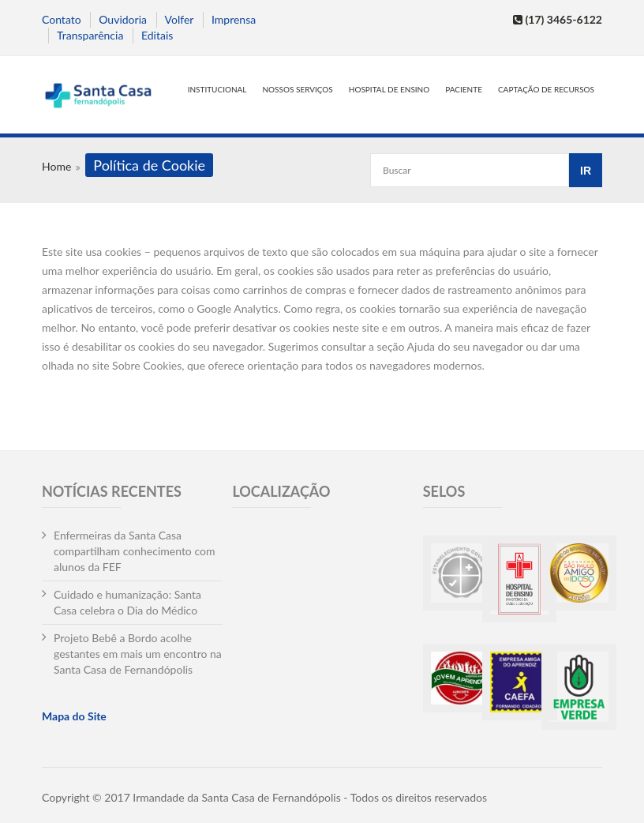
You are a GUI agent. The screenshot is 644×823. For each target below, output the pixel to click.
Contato (62, 19)
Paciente (464, 89)
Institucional (217, 89)
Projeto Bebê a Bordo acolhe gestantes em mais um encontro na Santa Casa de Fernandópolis (138, 654)
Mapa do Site (74, 716)
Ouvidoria (123, 19)
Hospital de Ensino (389, 89)
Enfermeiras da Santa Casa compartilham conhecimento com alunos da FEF (134, 551)
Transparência (90, 35)
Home (56, 166)
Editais (157, 35)
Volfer (180, 19)
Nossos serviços (297, 89)
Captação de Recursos (546, 89)
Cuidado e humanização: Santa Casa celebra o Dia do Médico (127, 602)
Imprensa (234, 19)
